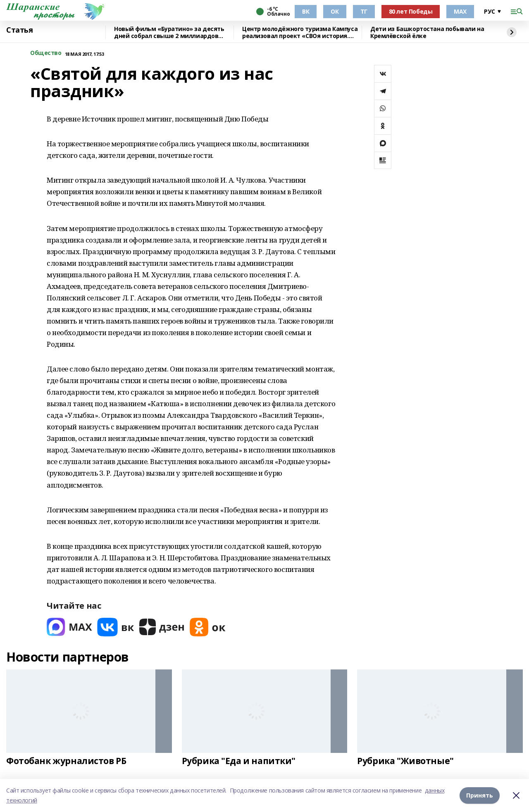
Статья (19, 30)
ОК (335, 11)
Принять (480, 795)
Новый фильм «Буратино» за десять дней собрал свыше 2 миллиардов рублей (169, 32)
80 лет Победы (411, 11)
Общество (46, 53)
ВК (306, 11)
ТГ (364, 11)
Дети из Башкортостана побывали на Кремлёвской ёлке (427, 32)
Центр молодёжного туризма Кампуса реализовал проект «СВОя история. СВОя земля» (300, 32)
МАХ (460, 11)
